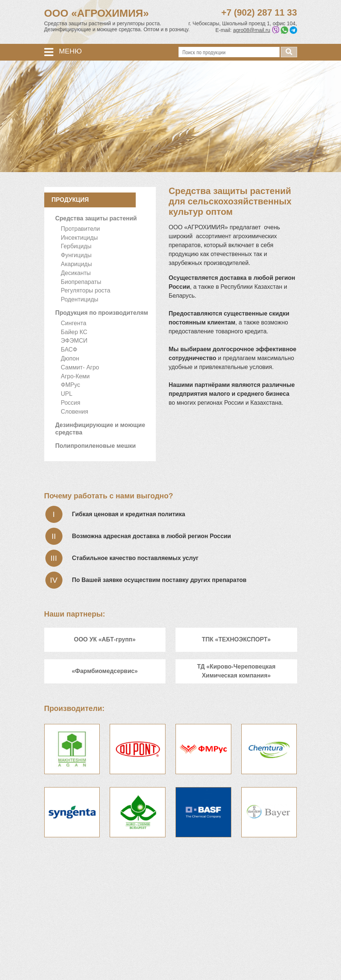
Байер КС (74, 332)
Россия (71, 403)
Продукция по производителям (102, 313)
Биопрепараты (81, 282)
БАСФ (69, 350)
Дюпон (70, 358)
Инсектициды (80, 238)
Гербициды (76, 246)
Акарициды (77, 264)
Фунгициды (76, 255)
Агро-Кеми (75, 376)
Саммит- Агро (80, 367)
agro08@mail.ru (252, 30)
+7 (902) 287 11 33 (259, 12)
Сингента (74, 323)
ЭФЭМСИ (74, 341)
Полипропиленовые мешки (96, 446)
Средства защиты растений (96, 218)
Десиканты (76, 273)
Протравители (81, 229)
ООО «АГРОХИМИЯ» (97, 13)
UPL (67, 394)
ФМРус (71, 385)
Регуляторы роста (86, 290)
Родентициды (80, 299)
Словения (75, 412)
